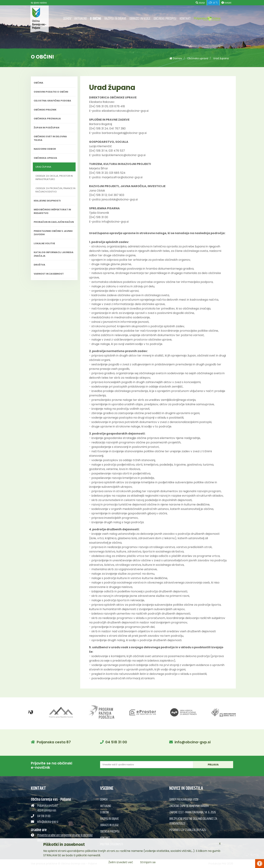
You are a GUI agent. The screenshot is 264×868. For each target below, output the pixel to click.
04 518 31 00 (116, 742)
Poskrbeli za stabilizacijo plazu (188, 830)
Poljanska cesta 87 (54, 742)
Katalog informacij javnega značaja (54, 254)
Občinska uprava (198, 58)
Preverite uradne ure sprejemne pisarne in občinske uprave (65, 838)
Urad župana (221, 58)
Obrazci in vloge (140, 19)
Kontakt (185, 19)
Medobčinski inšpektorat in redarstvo (52, 211)
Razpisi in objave (115, 19)
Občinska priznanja (47, 119)
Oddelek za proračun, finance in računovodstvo (55, 190)
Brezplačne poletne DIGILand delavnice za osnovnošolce (193, 821)
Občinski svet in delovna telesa (50, 138)
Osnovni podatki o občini (51, 92)
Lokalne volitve (44, 243)
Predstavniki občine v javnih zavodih (53, 233)
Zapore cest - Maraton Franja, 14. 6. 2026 (193, 812)
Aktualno (81, 19)
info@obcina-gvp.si (193, 742)
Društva (39, 265)
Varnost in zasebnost (49, 274)
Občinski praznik (45, 110)
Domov (67, 19)
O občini (96, 19)
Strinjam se (148, 862)
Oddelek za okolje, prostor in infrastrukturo (54, 178)
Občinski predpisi (165, 19)
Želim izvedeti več (121, 862)
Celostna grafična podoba (52, 101)
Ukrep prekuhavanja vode (184, 800)
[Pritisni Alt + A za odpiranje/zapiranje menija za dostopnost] (260, 864)
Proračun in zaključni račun (54, 222)
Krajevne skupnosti (47, 201)
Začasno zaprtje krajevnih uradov (189, 806)
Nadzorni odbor (45, 149)
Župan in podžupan (46, 128)
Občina (38, 83)
